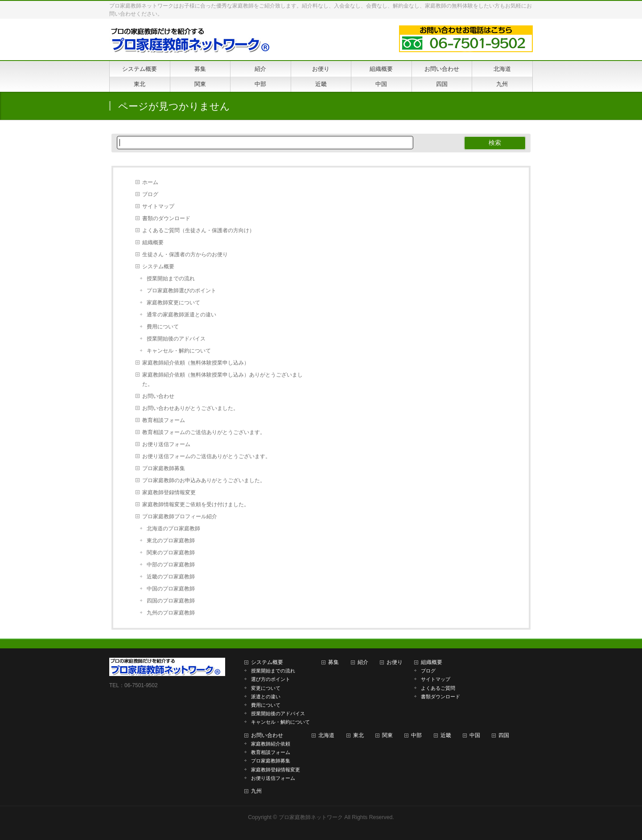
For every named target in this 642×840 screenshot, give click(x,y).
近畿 (446, 735)
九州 (256, 791)
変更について (266, 688)
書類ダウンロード (440, 697)
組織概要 (153, 242)
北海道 (326, 735)
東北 (358, 735)
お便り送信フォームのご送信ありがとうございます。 (206, 456)
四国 (504, 735)
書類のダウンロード (166, 218)
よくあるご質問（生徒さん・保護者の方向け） (198, 230)
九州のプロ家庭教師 (171, 613)
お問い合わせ (158, 396)
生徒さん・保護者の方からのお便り (185, 254)
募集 (333, 662)
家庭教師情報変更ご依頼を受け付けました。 (196, 504)
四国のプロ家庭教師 (171, 601)
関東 (387, 735)
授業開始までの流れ (171, 279)
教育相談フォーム (164, 420)
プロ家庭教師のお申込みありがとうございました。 (204, 480)
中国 (475, 735)
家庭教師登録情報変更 (169, 492)
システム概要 (158, 266)
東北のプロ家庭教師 (171, 541)
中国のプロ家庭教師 (171, 589)
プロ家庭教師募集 (164, 468)
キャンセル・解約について (179, 351)
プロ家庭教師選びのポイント (181, 291)
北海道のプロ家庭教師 (173, 529)
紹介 (363, 662)
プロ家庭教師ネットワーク (311, 817)
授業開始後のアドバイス (176, 339)
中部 (416, 735)
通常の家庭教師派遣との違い (181, 315)
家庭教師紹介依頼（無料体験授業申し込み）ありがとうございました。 (222, 379)
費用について (163, 327)
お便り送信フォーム (166, 444)
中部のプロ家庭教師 (171, 565)
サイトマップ (158, 206)
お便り (395, 662)
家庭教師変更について (173, 303)
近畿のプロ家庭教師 (171, 577)
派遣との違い (266, 697)
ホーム (150, 182)
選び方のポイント (271, 679)
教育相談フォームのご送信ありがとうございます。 (204, 432)
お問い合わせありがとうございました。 (190, 408)
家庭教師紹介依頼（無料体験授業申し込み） (196, 363)
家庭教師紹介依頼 (271, 744)
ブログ (150, 194)
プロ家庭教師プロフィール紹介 (180, 516)
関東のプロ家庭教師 (171, 553)
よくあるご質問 (438, 688)
